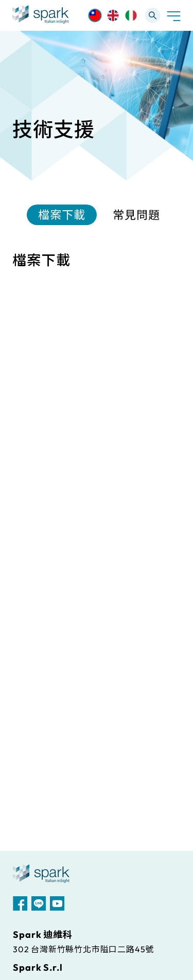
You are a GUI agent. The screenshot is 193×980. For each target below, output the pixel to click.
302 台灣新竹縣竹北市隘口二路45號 (83, 949)
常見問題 (136, 215)
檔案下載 (62, 215)
